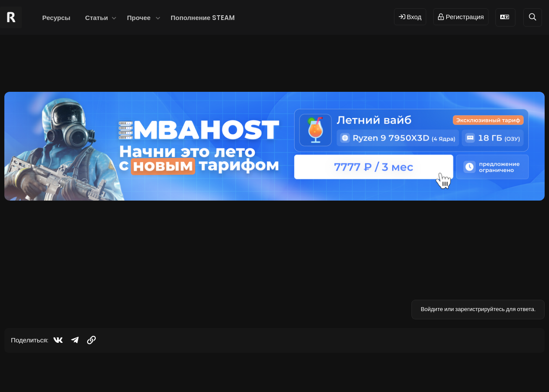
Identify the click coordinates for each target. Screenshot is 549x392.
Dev (303, 371)
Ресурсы (56, 18)
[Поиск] (533, 17)
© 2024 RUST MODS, (269, 371)
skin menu (145, 68)
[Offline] (57, 244)
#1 (535, 213)
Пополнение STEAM (203, 18)
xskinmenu (182, 68)
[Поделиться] (523, 213)
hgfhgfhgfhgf (35, 68)
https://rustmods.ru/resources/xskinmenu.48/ (237, 251)
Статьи (97, 18)
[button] (114, 18)
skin (118, 68)
